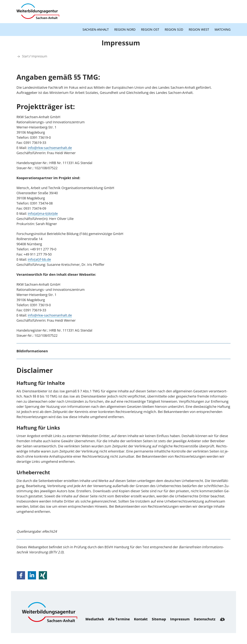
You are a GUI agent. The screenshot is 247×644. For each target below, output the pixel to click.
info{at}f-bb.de (39, 259)
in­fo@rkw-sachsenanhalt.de (50, 148)
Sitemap (159, 619)
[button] (21, 575)
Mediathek (95, 619)
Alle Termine (119, 619)
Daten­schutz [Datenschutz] (205, 619)
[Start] (25, 56)
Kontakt (141, 619)
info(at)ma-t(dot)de (43, 213)
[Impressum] (39, 56)
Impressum (180, 619)
